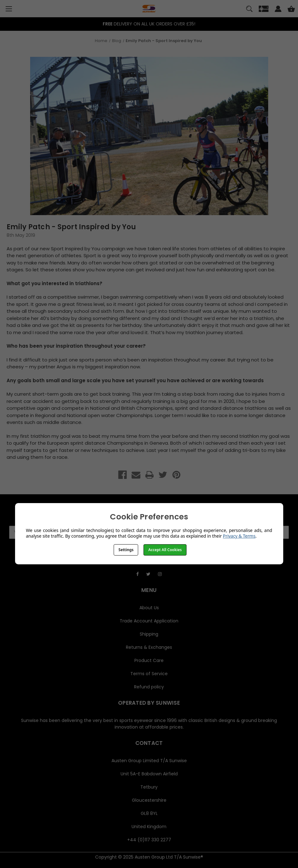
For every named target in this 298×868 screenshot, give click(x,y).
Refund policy (149, 687)
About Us (149, 608)
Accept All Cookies (165, 550)
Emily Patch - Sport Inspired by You (71, 227)
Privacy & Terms (239, 536)
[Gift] (264, 10)
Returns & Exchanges (149, 647)
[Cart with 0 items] (291, 10)
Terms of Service (149, 674)
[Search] (249, 10)
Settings (126, 550)
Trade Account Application (149, 621)
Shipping (149, 634)
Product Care (149, 660)
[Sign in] (278, 10)
